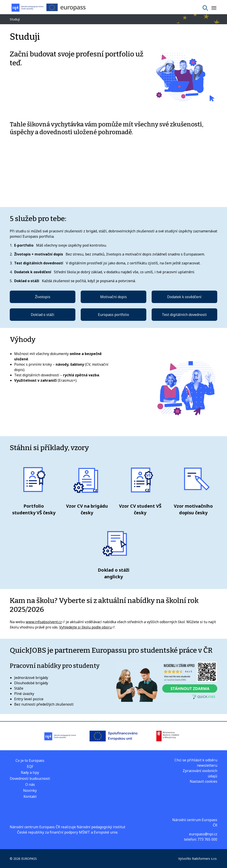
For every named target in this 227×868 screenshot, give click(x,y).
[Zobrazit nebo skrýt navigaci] (214, 8)
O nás (30, 784)
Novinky (30, 790)
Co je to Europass (30, 760)
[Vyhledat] (205, 8)
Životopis (43, 297)
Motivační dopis (113, 297)
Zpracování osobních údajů (200, 773)
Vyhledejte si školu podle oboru (85, 627)
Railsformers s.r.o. (205, 859)
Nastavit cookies (204, 781)
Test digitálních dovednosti (184, 315)
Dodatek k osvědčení (184, 297)
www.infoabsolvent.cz (44, 622)
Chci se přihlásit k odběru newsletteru (196, 763)
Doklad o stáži (43, 315)
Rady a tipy (30, 772)
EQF (30, 766)
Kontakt (30, 796)
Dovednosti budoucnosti (30, 778)
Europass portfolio (113, 315)
